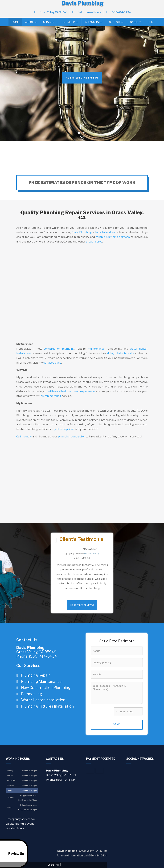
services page (52, 363)
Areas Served (94, 24)
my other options (63, 429)
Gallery (135, 24)
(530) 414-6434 (118, 14)
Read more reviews (82, 605)
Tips (150, 24)
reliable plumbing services (113, 237)
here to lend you (106, 232)
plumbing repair (51, 396)
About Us (31, 24)
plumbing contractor (71, 436)
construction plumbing (59, 349)
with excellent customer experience (71, 391)
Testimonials (70, 24)
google (129, 770)
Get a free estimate (86, 14)
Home (15, 24)
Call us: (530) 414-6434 (82, 77)
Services (49, 24)
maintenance (96, 349)
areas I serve (94, 242)
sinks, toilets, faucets (120, 353)
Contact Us (116, 24)
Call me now (24, 436)
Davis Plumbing (82, 232)
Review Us (13, 854)
